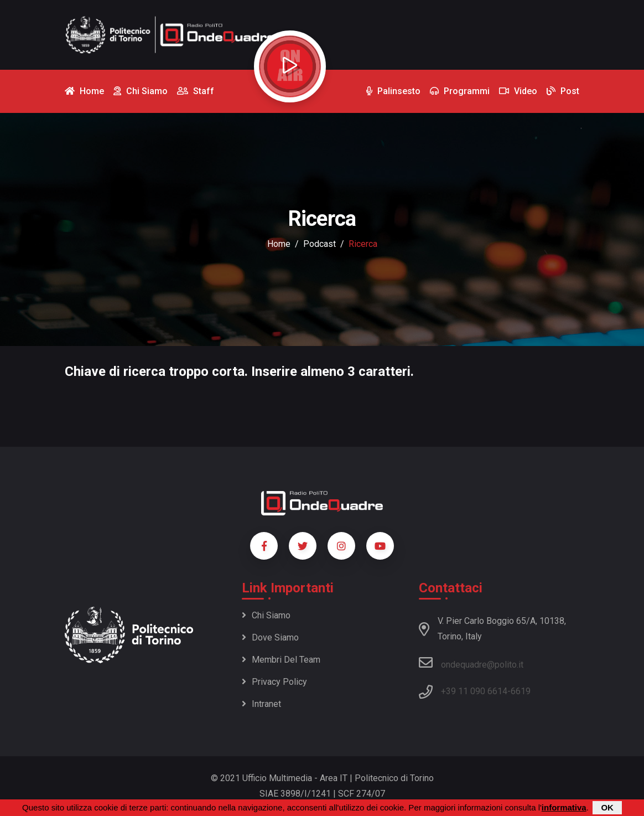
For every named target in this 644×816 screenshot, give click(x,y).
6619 (521, 691)
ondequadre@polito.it (471, 663)
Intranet (261, 704)
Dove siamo (270, 637)
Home (279, 244)
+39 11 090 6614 (474, 691)
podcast (320, 244)
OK (607, 807)
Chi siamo (266, 615)
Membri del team (281, 660)
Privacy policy (274, 682)
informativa (564, 807)
